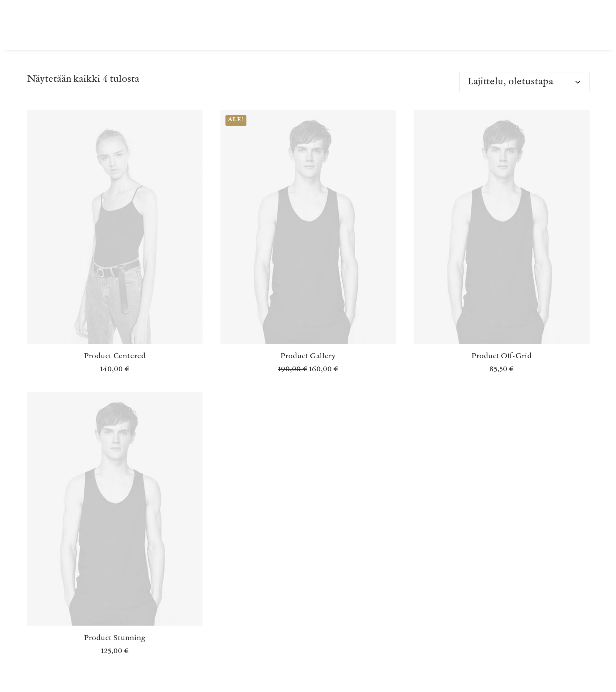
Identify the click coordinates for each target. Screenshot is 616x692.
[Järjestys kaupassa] (524, 82)
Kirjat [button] (163, 25)
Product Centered (115, 356)
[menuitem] (163, 25)
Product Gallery (308, 356)
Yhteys (452, 25)
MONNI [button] (283, 25)
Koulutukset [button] (340, 25)
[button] (115, 227)
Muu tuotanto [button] (223, 25)
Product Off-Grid (502, 356)
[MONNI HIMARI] (53, 25)
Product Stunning (114, 638)
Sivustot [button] (403, 25)
